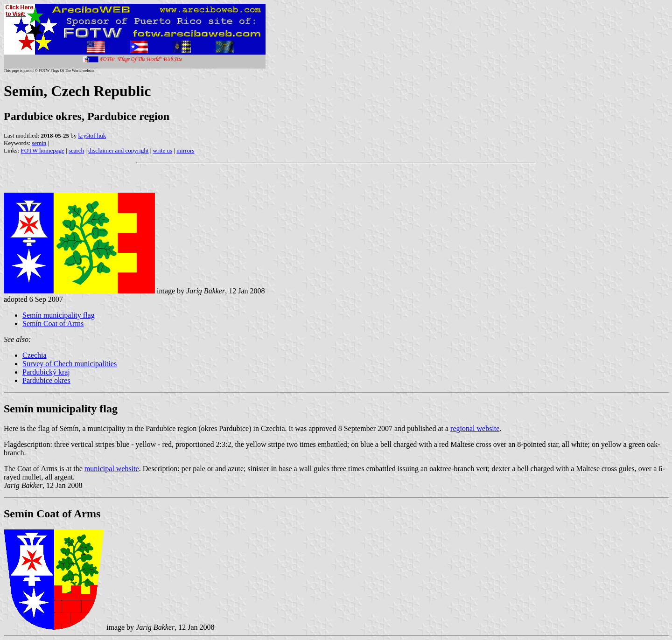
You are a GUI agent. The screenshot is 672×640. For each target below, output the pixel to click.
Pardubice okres (46, 380)
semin (39, 143)
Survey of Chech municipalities (70, 364)
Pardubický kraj (46, 372)
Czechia (35, 355)
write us (163, 150)
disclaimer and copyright (118, 150)
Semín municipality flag (59, 315)
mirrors (185, 150)
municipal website (112, 469)
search (76, 150)
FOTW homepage (42, 150)
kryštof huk (92, 136)
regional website (475, 428)
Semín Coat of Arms (53, 323)
